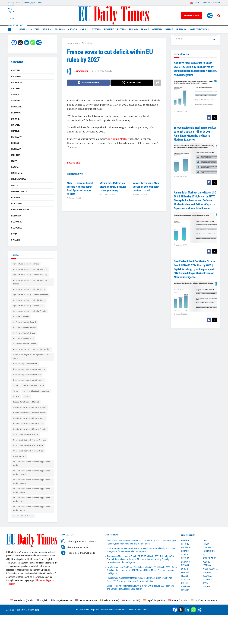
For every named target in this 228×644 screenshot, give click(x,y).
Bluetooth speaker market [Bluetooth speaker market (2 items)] (25, 364)
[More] (210, 16)
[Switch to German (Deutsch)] (86, 600)
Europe (15, 119)
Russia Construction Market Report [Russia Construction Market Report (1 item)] (29, 413)
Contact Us (216, 3)
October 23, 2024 (75, 198)
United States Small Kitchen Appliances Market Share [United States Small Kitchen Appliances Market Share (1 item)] (31, 491)
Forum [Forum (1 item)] (16, 391)
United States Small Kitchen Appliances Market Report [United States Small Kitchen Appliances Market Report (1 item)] (31, 481)
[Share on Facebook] (88, 83)
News (22, 29)
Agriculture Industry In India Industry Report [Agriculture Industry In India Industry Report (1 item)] (30, 282)
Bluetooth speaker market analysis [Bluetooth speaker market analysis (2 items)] (29, 369)
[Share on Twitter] (132, 83)
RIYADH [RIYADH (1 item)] (16, 396)
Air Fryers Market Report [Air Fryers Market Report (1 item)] (24, 327)
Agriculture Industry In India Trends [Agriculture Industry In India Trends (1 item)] (29, 311)
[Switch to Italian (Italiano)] (110, 600)
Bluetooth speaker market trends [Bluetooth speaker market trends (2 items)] (28, 380)
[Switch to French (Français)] (61, 600)
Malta (89, 43)
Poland (15, 197)
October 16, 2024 (108, 195)
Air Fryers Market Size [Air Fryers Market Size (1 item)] (23, 338)
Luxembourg (18, 179)
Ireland (16, 155)
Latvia (15, 167)
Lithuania (17, 173)
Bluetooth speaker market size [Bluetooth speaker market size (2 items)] (27, 375)
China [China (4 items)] (15, 385)
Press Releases (20, 209)
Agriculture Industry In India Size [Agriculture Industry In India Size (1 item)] (28, 306)
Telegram (11, 584)
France (145, 29)
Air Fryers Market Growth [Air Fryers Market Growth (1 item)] (25, 322)
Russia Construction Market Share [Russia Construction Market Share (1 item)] (29, 418)
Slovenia (16, 228)
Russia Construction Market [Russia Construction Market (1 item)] (26, 402)
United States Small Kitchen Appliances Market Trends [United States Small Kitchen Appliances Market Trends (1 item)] (31, 509)
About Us (206, 3)
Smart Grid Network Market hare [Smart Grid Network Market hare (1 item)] (28, 446)
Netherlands (19, 191)
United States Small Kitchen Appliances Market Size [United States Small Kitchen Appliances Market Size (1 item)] (31, 500)
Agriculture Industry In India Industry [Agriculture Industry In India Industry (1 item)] (30, 275)
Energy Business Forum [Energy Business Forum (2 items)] (33, 385)
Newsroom (82, 71)
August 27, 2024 (140, 195)
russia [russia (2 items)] (27, 396)
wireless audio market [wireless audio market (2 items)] (23, 516)
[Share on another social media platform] (158, 83)
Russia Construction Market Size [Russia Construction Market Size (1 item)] (28, 424)
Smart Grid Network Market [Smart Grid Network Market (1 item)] (26, 435)
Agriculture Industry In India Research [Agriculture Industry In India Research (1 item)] (30, 295)
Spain (14, 234)
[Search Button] (219, 16)
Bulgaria (60, 29)
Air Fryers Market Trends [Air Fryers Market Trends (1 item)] (24, 344)
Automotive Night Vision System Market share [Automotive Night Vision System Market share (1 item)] (32, 356)
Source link (73, 163)
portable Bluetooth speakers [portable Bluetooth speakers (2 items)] (36, 391)
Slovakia (16, 222)
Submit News (192, 15)
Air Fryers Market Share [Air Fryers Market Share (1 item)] (24, 333)
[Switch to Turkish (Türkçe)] (178, 600)
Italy (14, 161)
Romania (16, 216)
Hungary (181, 29)
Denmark (109, 29)
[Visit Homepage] (114, 16)
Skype (49, 580)
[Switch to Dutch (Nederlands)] (22, 600)
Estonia (121, 29)
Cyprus (84, 29)
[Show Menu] (9, 29)
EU (83, 43)
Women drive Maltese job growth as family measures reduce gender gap (113, 187)
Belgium (47, 29)
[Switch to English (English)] (42, 600)
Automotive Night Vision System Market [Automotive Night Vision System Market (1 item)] (32, 349)
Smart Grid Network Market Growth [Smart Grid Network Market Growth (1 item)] (29, 440)
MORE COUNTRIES (198, 29)
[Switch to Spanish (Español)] (154, 600)
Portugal (17, 203)
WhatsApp (40, 580)
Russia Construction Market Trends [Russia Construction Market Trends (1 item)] (29, 429)
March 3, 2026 (180, 314)
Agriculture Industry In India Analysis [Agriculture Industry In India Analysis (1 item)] (30, 269)
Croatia (73, 29)
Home (70, 43)
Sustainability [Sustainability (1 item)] (19, 456)
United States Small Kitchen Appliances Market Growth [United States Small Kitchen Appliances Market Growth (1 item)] (31, 473)
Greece (169, 29)
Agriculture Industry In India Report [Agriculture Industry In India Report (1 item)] (29, 289)
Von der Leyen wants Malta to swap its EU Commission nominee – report (146, 187)
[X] (20, 43)
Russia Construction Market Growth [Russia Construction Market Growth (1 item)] (29, 407)
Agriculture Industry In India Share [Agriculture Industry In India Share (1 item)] (29, 300)
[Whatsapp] (33, 43)
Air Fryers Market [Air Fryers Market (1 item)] (21, 317)
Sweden (16, 240)
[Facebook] (14, 43)
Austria (35, 29)
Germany (157, 29)
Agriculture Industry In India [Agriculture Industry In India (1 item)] (26, 264)
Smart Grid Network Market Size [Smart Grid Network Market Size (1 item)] (28, 451)
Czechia (96, 29)
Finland (133, 29)
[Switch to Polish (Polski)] (131, 600)
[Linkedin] (27, 43)
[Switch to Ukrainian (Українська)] (204, 600)
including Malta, (118, 139)
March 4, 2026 (180, 112)
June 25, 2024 (98, 71)
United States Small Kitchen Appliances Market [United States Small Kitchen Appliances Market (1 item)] (31, 464)
